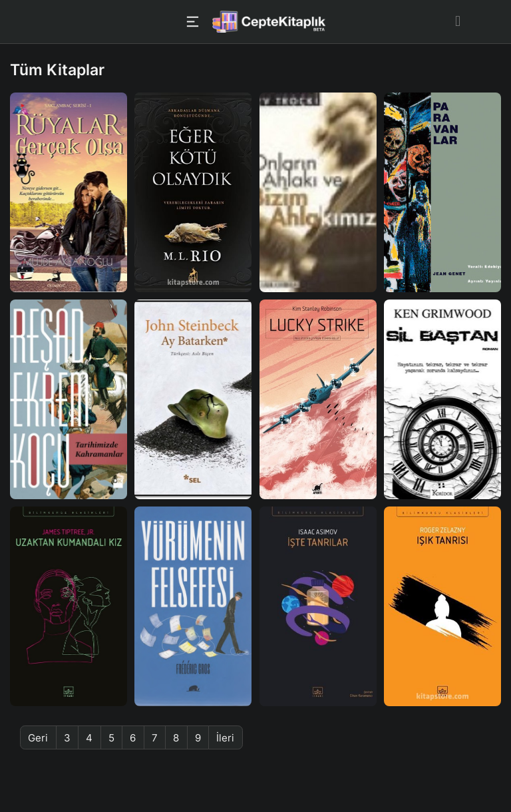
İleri (225, 738)
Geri (38, 738)
